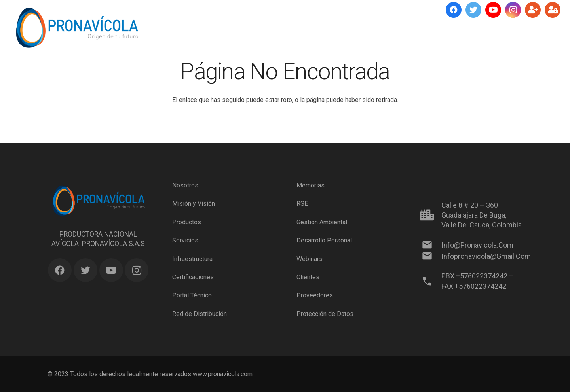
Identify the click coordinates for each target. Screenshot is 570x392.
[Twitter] (473, 10)
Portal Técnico (192, 295)
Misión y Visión (194, 204)
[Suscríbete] (533, 10)
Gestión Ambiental (322, 222)
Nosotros (185, 185)
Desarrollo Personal (324, 240)
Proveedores (315, 295)
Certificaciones (193, 277)
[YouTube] (493, 10)
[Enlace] (77, 28)
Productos (187, 222)
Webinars (310, 258)
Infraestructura (192, 258)
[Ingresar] (553, 10)
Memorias (311, 185)
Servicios (185, 240)
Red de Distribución (199, 314)
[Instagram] (513, 10)
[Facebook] (454, 10)
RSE (302, 204)
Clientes (308, 277)
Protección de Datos (325, 314)
